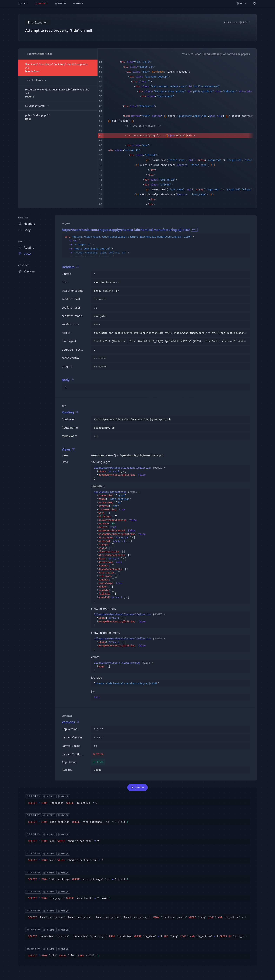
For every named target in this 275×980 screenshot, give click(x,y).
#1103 (148, 663)
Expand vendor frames (39, 54)
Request (23, 218)
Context (24, 265)
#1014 (135, 492)
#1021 (160, 468)
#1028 (160, 639)
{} (130, 473)
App (20, 241)
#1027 (160, 614)
